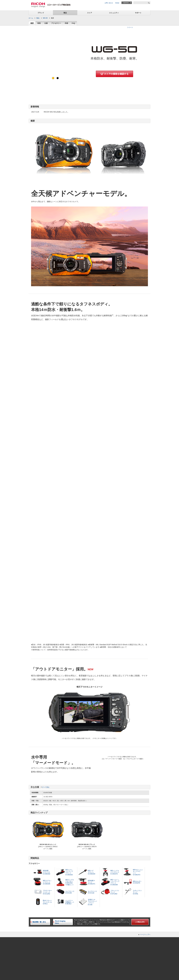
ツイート (130, 27)
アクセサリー (56, 23)
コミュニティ (114, 13)
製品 (65, 13)
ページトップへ (145, 935)
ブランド (41, 13)
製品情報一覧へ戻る (39, 922)
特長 (39, 23)
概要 (32, 23)
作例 (66, 23)
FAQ (73, 23)
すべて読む (46, 787)
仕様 (46, 23)
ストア (90, 13)
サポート (138, 13)
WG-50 (45, 18)
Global (117, 3)
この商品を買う (140, 922)
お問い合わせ (109, 3)
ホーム (31, 18)
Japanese (126, 3)
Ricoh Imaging (64, 922)
